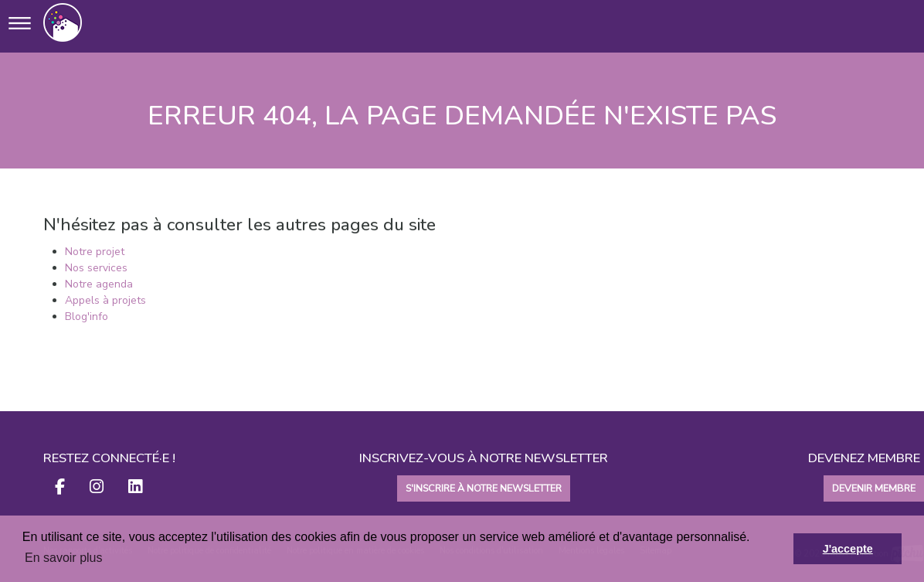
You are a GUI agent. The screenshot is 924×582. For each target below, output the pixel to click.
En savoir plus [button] (64, 558)
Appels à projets (105, 300)
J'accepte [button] (848, 549)
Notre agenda (99, 284)
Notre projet (95, 252)
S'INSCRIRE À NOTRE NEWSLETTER (484, 488)
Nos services (96, 268)
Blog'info (87, 317)
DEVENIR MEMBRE (874, 488)
